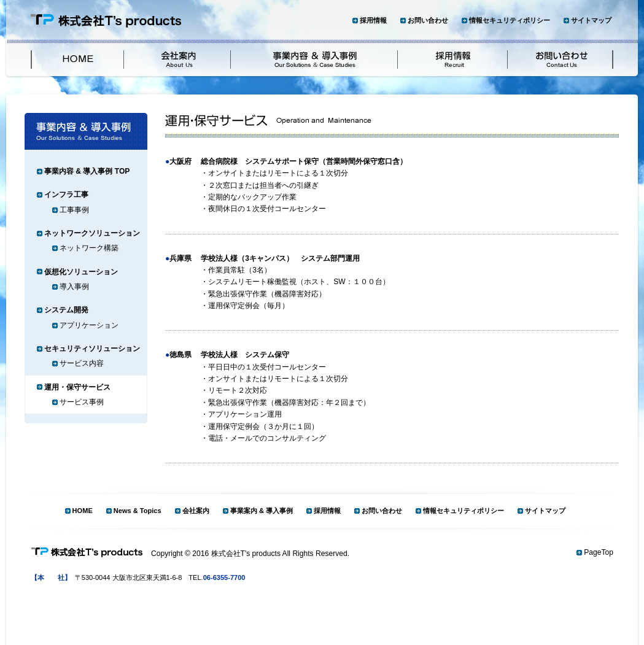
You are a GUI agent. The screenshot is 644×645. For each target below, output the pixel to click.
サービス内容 (82, 363)
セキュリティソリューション (92, 349)
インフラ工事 (66, 195)
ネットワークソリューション (92, 233)
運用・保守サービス (77, 387)
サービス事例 (82, 402)
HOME (83, 511)
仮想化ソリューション (81, 272)
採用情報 (373, 20)
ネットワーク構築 (89, 248)
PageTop (599, 552)
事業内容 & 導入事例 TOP (87, 171)
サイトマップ (591, 20)
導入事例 (74, 287)
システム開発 (66, 310)
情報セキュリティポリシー (510, 20)
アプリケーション (89, 325)
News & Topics (138, 511)
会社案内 (196, 511)
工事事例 (74, 210)
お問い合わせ (428, 20)
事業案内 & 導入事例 (262, 511)
